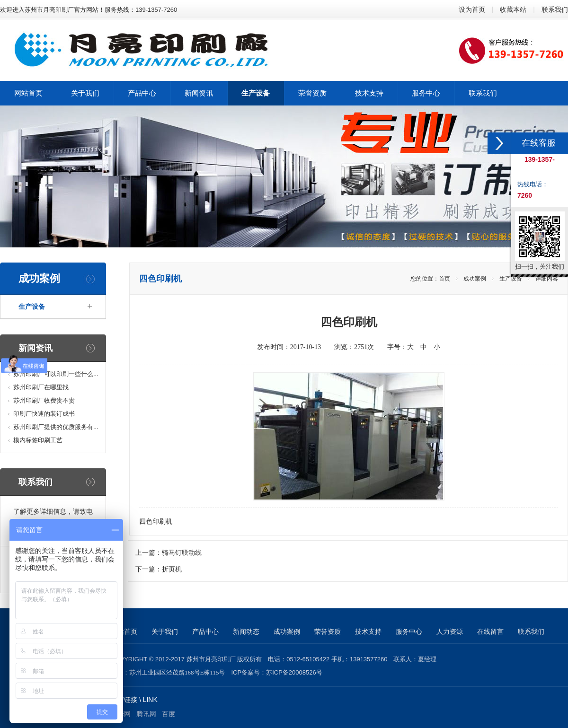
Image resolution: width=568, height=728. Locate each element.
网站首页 (124, 632)
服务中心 (409, 632)
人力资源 (450, 632)
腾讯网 (146, 714)
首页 (444, 279)
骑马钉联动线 (182, 553)
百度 (169, 714)
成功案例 (475, 279)
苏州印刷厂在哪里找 (41, 387)
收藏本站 (513, 9)
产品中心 (205, 632)
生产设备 (32, 307)
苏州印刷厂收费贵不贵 (44, 400)
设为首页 (472, 9)
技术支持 (368, 632)
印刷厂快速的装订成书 (44, 414)
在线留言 (490, 632)
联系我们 (555, 9)
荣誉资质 (328, 632)
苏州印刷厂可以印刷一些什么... (56, 374)
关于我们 (165, 632)
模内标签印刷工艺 (38, 440)
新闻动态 (246, 632)
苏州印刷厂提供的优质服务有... (56, 427)
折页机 (172, 569)
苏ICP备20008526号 (294, 672)
